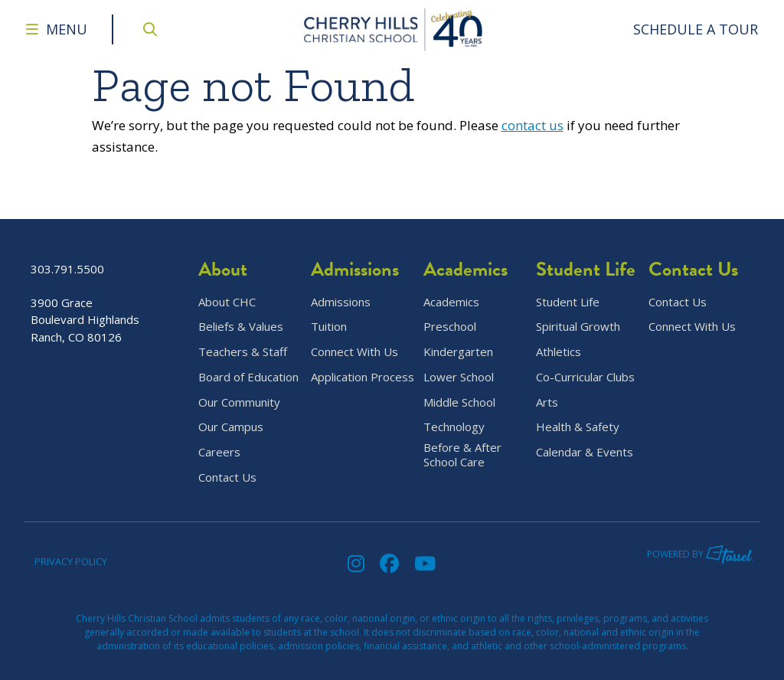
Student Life (568, 302)
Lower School (459, 377)
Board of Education (248, 377)
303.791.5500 (67, 269)
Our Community (239, 402)
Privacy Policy (71, 561)
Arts (547, 402)
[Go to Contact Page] (696, 29)
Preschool (450, 327)
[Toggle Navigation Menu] (56, 29)
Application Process (363, 377)
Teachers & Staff (243, 352)
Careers (219, 452)
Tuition (329, 327)
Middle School (459, 402)
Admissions (341, 302)
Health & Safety (578, 427)
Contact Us (227, 477)
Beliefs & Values (241, 327)
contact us (532, 125)
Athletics (559, 352)
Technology (454, 427)
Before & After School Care (462, 455)
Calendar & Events (585, 452)
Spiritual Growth (578, 327)
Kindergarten (458, 352)
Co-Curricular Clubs (585, 377)
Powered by (700, 554)
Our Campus (231, 427)
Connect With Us (354, 352)
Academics (451, 302)
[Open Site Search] (150, 29)
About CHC (227, 302)
